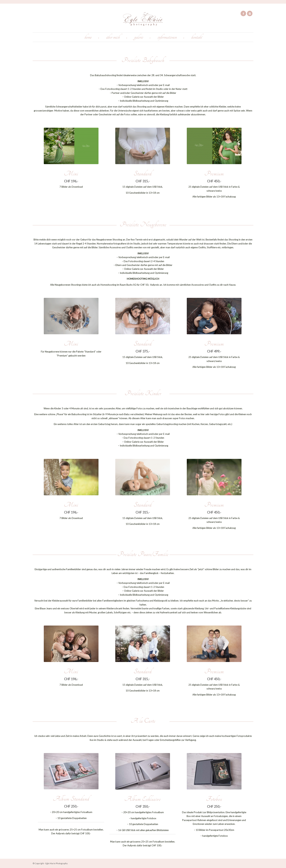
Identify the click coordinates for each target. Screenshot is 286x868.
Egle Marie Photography (57, 863)
